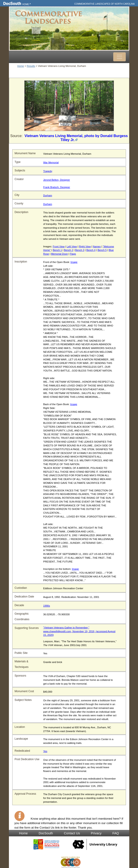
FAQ (116, 833)
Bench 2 (69, 250)
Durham (48, 195)
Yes (45, 751)
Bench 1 (57, 250)
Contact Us (72, 833)
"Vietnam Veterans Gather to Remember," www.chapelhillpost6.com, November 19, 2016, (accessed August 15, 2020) (79, 631)
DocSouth (46, 833)
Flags (73, 254)
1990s (47, 606)
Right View (85, 246)
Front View (59, 246)
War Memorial (51, 162)
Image (74, 262)
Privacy (96, 833)
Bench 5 (102, 250)
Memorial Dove (59, 254)
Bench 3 (80, 250)
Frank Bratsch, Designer (57, 187)
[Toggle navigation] (119, 57)
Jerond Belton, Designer (57, 180)
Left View (72, 246)
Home (26, 4)
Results (31, 66)
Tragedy (48, 171)
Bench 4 (91, 250)
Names (97, 246)
